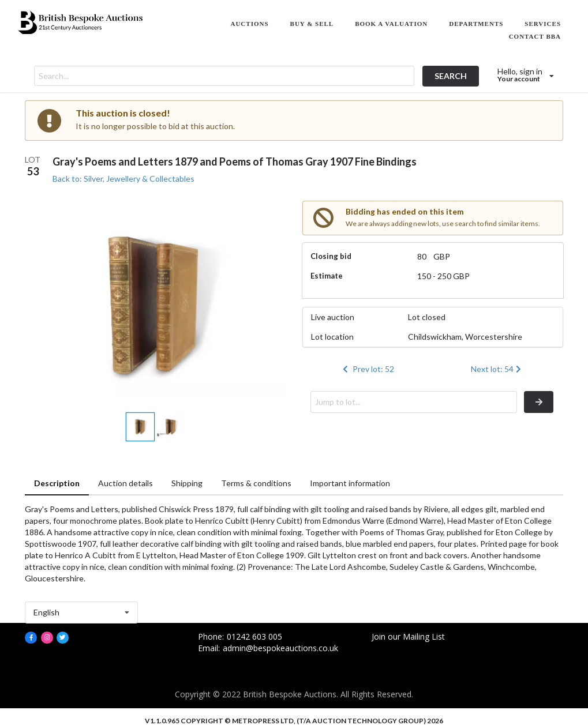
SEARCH (451, 76)
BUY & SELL (312, 24)
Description (57, 483)
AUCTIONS (249, 24)
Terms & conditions (256, 483)
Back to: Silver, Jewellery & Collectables (123, 179)
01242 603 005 (254, 636)
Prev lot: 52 (368, 369)
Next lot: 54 (497, 369)
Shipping (187, 483)
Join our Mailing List (408, 636)
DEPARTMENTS (476, 24)
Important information (350, 483)
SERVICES (543, 24)
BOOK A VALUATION (391, 24)
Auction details (126, 483)
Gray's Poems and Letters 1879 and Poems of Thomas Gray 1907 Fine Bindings (235, 161)
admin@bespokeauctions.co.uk (280, 648)
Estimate (327, 276)
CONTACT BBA (535, 36)
